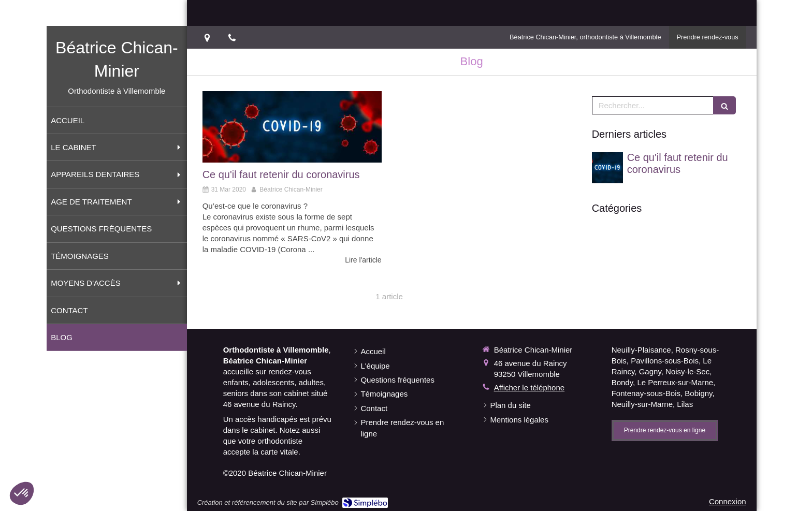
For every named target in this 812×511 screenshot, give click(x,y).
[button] (22, 493)
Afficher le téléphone (530, 388)
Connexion (728, 501)
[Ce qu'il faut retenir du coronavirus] (292, 127)
